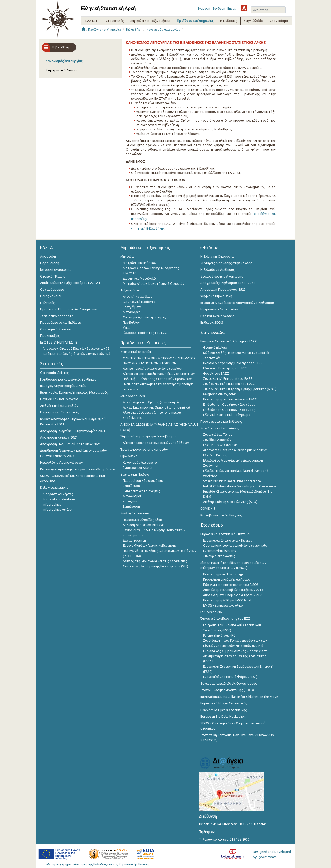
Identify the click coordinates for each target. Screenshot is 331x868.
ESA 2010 (130, 273)
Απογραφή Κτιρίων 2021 (59, 437)
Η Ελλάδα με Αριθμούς (217, 269)
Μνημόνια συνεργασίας (220, 394)
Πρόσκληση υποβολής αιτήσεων (227, 579)
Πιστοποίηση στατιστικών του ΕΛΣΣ (230, 399)
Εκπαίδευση (131, 486)
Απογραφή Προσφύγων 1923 (223, 289)
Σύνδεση (219, 8)
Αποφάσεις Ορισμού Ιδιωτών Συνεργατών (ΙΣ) (77, 349)
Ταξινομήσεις (130, 290)
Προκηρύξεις (50, 335)
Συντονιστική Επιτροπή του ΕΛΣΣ (228, 379)
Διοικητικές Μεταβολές (140, 278)
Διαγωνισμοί (132, 496)
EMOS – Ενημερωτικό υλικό (223, 605)
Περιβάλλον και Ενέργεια (59, 399)
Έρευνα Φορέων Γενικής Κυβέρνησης (150, 546)
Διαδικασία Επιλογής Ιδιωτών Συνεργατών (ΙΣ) (76, 354)
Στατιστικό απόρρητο (57, 316)
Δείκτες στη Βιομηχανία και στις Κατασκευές (155, 561)
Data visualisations (54, 487)
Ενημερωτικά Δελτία (61, 70)
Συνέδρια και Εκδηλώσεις (220, 428)
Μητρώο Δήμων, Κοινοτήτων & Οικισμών (153, 284)
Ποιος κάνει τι (51, 296)
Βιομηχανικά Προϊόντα (139, 302)
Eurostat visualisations (59, 499)
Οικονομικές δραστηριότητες (144, 317)
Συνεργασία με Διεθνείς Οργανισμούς (229, 683)
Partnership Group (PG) (220, 635)
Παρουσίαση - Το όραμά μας (143, 481)
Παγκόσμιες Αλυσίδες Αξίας (143, 520)
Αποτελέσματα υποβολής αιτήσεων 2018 (233, 590)
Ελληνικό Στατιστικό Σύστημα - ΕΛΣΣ (229, 341)
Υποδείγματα (132, 418)
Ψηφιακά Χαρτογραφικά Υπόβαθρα (148, 436)
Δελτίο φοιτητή (134, 540)
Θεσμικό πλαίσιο (215, 348)
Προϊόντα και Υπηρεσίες (105, 30)
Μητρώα (127, 256)
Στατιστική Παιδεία (135, 474)
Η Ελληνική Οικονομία (217, 256)
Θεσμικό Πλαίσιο (53, 276)
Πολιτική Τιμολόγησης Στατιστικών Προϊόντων (157, 379)
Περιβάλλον (131, 322)
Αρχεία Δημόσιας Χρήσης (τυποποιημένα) (153, 402)
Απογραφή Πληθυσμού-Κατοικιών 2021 (70, 444)
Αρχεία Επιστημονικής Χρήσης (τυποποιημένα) (156, 407)
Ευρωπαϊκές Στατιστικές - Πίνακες (227, 540)
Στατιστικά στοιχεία (136, 352)
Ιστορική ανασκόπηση (57, 269)
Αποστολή (48, 256)
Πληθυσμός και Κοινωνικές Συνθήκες (68, 379)
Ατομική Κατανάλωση (139, 297)
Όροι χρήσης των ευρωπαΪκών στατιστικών (235, 546)
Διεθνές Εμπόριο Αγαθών (59, 406)
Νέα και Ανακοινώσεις (217, 316)
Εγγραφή (204, 8)
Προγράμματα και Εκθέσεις (61, 322)
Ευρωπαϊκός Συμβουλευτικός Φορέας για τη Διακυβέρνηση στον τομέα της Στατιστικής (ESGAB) (235, 656)
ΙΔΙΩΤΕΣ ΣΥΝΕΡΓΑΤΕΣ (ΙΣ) (59, 342)
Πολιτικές (47, 303)
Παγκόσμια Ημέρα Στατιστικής (224, 710)
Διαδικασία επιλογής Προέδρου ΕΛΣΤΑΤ (70, 283)
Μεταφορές (131, 312)
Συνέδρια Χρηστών (217, 440)
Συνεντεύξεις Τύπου (218, 435)
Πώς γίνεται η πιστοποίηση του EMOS (231, 585)
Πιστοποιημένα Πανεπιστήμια (224, 574)
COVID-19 (208, 508)
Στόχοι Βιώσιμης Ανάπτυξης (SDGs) (227, 690)
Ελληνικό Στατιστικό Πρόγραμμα (227, 415)
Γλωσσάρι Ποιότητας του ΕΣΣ (145, 333)
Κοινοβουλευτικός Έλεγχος (221, 515)
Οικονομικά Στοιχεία (56, 329)
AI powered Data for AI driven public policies (235, 450)
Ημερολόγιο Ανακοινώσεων (62, 462)
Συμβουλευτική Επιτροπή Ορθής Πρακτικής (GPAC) (240, 389)
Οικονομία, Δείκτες (54, 373)
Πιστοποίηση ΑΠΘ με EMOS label (227, 600)
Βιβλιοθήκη (134, 30)
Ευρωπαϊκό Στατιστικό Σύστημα (225, 534)
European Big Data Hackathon (223, 716)
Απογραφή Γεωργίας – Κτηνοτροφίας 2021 (73, 431)
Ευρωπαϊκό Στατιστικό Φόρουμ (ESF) (230, 677)
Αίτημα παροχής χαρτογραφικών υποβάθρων (156, 443)
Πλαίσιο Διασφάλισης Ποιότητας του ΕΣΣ (233, 363)
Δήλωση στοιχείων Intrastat (144, 525)
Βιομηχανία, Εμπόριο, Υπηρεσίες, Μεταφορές (74, 392)
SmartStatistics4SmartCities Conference (232, 481)
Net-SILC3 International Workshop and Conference (240, 486)
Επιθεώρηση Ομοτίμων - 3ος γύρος (229, 410)
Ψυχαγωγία (131, 501)
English (232, 8)
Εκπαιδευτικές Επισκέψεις (141, 491)
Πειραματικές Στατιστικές (59, 412)
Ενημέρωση (131, 506)
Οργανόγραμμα (52, 289)
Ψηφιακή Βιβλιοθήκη (216, 296)
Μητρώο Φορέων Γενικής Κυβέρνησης (151, 268)
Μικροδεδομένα (133, 396)
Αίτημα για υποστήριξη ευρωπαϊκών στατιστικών (159, 374)
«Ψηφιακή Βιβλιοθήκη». (148, 228)
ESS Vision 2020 (212, 612)
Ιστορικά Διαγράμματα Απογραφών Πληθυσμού (237, 303)
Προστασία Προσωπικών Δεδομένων (69, 309)
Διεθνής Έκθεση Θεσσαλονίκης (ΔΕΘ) (230, 502)
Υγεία (127, 328)
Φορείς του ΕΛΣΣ (216, 373)
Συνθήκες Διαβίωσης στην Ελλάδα (226, 263)
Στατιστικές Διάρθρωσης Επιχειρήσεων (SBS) (156, 566)
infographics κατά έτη (59, 510)
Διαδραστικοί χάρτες (58, 494)
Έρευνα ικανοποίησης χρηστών (144, 449)
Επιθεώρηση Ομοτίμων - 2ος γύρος (229, 404)
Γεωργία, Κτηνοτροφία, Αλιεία (63, 386)
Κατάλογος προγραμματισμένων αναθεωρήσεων (78, 469)
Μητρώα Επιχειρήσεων (140, 263)
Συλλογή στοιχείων (135, 513)
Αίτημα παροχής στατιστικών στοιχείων (152, 369)
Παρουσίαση (50, 263)
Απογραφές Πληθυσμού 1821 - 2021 (228, 283)
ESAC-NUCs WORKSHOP (220, 445)
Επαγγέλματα (132, 307)
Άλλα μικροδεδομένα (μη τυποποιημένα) (152, 413)
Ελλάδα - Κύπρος (215, 455)
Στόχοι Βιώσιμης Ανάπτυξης (222, 276)
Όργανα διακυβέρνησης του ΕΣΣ (225, 618)
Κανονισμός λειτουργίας (163, 30)
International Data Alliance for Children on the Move (239, 697)
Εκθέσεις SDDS (212, 322)
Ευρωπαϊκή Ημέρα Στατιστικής (224, 703)
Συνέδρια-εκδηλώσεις (219, 556)
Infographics (52, 504)
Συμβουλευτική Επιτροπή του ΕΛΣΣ (229, 384)
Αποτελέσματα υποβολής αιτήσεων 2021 (233, 595)
